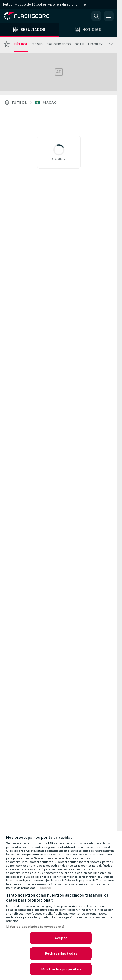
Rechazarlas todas (61, 953)
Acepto (61, 938)
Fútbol (19, 103)
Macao (50, 103)
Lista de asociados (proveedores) (35, 927)
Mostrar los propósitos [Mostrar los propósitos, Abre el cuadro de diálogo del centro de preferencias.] (61, 969)
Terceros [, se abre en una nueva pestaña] (45, 888)
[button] (96, 16)
